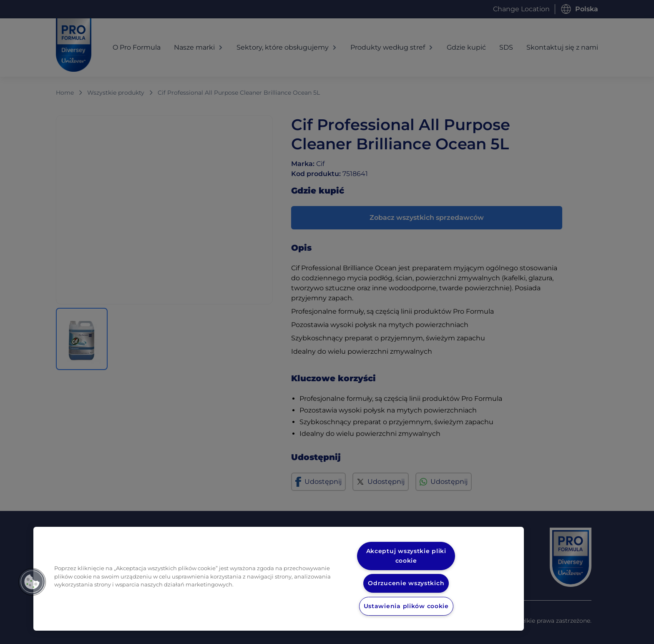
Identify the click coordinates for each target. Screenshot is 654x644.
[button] (32, 582)
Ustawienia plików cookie (406, 606)
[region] (279, 579)
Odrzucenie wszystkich (406, 583)
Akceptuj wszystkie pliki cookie (406, 556)
